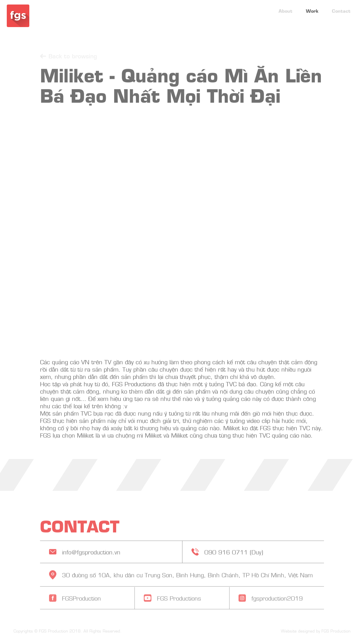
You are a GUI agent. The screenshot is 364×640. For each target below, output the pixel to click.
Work (312, 5)
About (285, 5)
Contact (341, 5)
